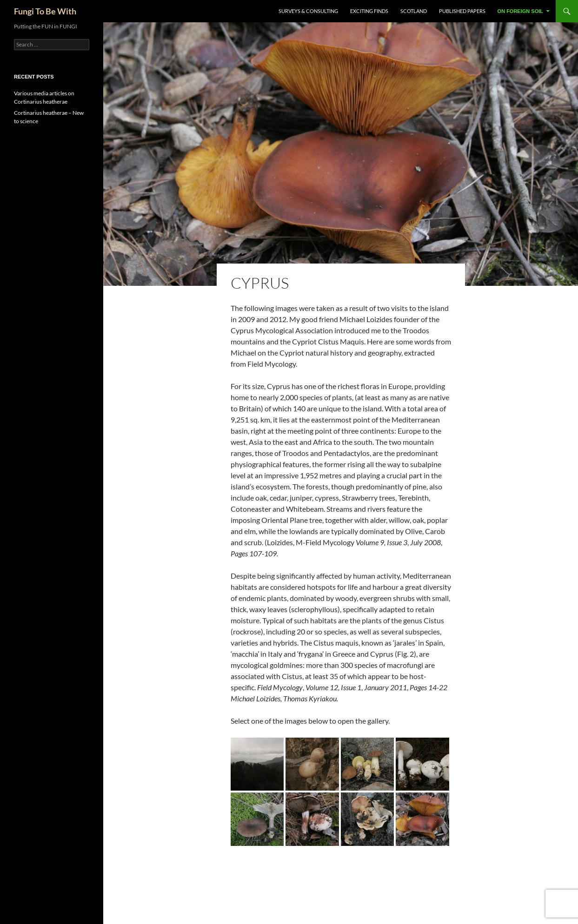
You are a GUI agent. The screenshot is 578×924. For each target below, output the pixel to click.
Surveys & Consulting (308, 11)
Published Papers (462, 11)
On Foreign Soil (520, 11)
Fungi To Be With (45, 11)
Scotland (414, 11)
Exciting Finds (369, 11)
